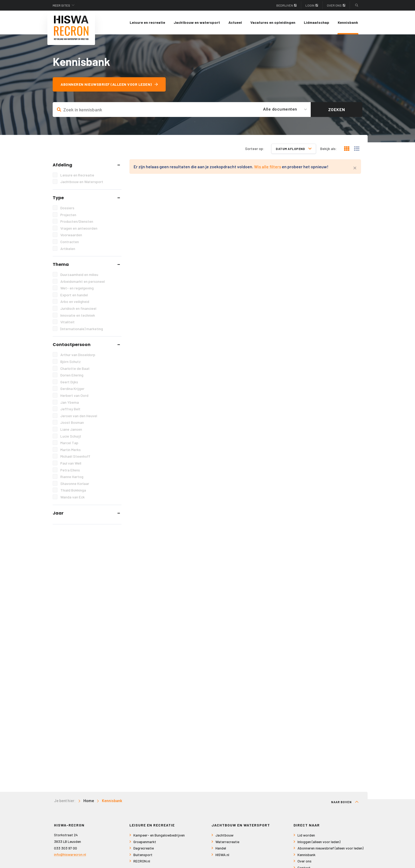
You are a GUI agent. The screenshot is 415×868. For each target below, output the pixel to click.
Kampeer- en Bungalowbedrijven (159, 835)
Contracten (70, 242)
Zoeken (337, 109)
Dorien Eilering (72, 375)
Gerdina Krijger (72, 388)
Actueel (235, 22)
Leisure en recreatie (147, 22)
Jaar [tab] (58, 513)
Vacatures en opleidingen (273, 22)
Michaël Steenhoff (75, 456)
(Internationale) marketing (82, 329)
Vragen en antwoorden (79, 228)
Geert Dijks (69, 382)
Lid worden (306, 835)
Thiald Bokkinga (73, 490)
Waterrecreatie (227, 842)
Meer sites (61, 5)
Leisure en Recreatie (77, 175)
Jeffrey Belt (70, 409)
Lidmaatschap (317, 22)
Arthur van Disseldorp (78, 355)
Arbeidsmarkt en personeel (83, 281)
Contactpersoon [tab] (72, 345)
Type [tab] (58, 198)
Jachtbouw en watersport (197, 22)
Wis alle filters (268, 167)
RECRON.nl (142, 861)
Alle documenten (280, 109)
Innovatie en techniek (78, 315)
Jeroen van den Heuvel (79, 416)
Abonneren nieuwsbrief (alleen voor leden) (109, 84)
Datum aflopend (294, 149)
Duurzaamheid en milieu (79, 274)
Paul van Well (71, 463)
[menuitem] (147, 22)
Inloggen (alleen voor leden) (319, 842)
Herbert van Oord (74, 395)
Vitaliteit (67, 322)
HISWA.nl (222, 855)
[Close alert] (355, 167)
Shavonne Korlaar (75, 483)
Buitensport (143, 855)
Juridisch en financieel (78, 308)
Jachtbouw (224, 835)
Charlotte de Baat (75, 368)
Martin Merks (71, 450)
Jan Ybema (70, 402)
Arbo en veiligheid (75, 301)
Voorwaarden (71, 235)
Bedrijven (287, 5)
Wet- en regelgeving (77, 288)
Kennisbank (348, 22)
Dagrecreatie (144, 848)
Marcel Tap (69, 443)
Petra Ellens (70, 470)
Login (312, 5)
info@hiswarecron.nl (70, 854)
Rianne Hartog (72, 477)
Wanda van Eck (73, 497)
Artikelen (68, 249)
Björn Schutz (71, 362)
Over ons (336, 5)
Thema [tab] (61, 264)
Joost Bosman (72, 422)
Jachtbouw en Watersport (82, 182)
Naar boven (345, 802)
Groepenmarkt (145, 842)
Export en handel (74, 295)
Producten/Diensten (77, 221)
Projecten (68, 215)
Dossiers (67, 208)
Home (89, 801)
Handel (221, 848)
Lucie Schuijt (71, 436)
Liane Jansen (71, 429)
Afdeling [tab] (62, 165)
